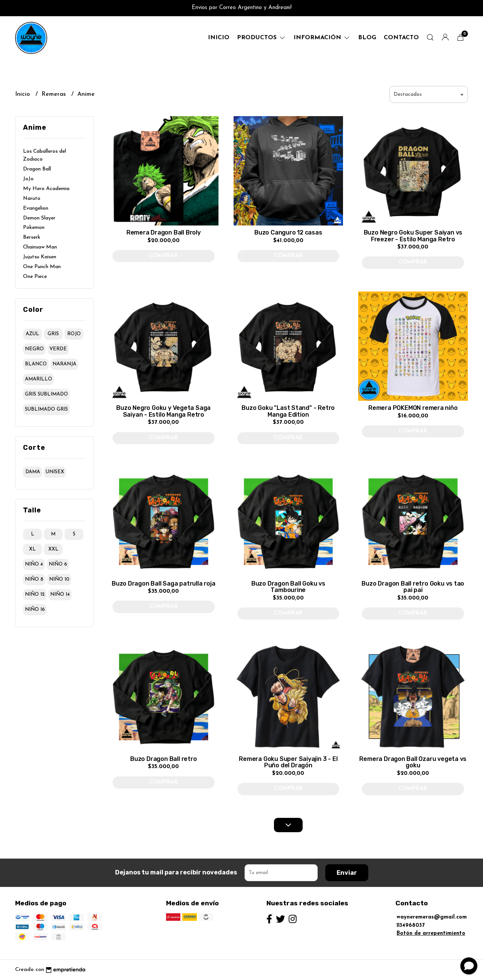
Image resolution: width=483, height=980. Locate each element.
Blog (367, 38)
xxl (53, 549)
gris (53, 334)
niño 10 (59, 579)
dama (33, 472)
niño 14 (60, 594)
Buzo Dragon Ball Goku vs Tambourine (288, 587)
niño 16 (35, 610)
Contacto (401, 38)
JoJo (28, 179)
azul (32, 334)
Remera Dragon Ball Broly (164, 232)
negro (34, 349)
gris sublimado (46, 394)
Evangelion (36, 208)
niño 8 (34, 579)
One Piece (35, 277)
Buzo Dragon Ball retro (163, 759)
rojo (74, 334)
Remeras (55, 94)
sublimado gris (46, 409)
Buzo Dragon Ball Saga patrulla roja (164, 584)
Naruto (32, 199)
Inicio (219, 38)
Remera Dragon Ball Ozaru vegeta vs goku (413, 762)
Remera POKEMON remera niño (413, 408)
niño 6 (58, 564)
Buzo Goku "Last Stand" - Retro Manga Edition (288, 411)
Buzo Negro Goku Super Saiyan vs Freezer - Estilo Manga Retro (413, 236)
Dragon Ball (37, 169)
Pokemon (34, 228)
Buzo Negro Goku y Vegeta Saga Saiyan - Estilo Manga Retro (163, 411)
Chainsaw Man (40, 247)
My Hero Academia (46, 189)
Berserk (32, 237)
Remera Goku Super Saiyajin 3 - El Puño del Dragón (288, 762)
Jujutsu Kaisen (40, 257)
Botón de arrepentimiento (431, 933)
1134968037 (411, 926)
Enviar (347, 873)
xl (32, 549)
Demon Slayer (39, 218)
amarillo (38, 379)
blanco (36, 364)
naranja (64, 364)
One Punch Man (42, 267)
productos (261, 38)
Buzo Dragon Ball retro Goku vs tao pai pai (413, 587)
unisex (55, 472)
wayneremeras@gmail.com (432, 917)
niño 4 (34, 564)
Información (322, 38)
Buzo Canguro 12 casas (288, 232)
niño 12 (35, 594)
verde (58, 349)
